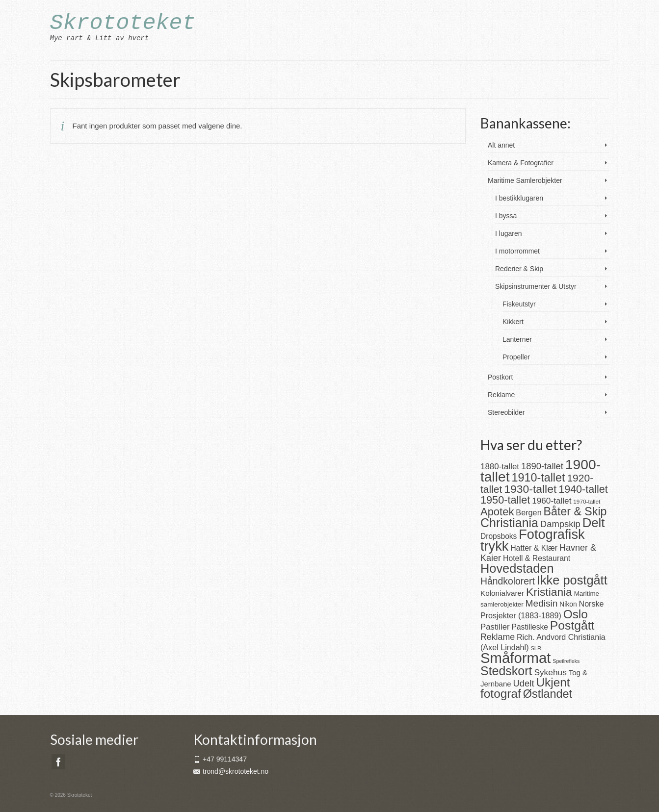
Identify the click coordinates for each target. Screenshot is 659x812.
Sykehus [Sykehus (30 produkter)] (550, 672)
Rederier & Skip (519, 269)
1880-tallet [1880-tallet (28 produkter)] (500, 467)
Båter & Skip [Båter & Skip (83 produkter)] (575, 511)
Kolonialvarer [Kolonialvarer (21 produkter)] (502, 593)
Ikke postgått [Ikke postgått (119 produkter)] (572, 580)
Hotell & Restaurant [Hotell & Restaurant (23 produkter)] (537, 558)
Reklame (501, 395)
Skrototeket (123, 23)
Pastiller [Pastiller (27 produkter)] (495, 627)
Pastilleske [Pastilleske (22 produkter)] (530, 627)
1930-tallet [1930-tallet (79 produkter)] (530, 489)
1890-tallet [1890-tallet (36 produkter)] (542, 466)
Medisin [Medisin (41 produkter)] (542, 603)
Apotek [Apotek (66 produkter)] (497, 512)
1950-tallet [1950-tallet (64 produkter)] (505, 500)
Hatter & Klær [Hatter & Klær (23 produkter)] (534, 548)
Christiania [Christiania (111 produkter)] (509, 523)
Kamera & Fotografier (521, 163)
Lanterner (517, 339)
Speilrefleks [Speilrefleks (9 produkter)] (566, 661)
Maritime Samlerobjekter (525, 180)
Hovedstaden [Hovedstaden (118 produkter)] (517, 568)
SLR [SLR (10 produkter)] (536, 648)
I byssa (506, 216)
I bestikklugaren (519, 198)
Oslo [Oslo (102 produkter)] (576, 614)
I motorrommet (517, 251)
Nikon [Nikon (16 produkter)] (568, 604)
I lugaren (508, 233)
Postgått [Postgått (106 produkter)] (572, 625)
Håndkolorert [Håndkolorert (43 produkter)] (508, 581)
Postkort (500, 377)
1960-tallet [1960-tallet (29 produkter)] (552, 501)
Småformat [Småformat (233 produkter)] (515, 658)
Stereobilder (506, 412)
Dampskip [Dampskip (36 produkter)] (560, 524)
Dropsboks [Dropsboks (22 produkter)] (499, 536)
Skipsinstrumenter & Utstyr (536, 286)
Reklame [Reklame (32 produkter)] (498, 637)
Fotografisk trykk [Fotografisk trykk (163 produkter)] (533, 540)
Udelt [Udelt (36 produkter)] (524, 683)
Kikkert (513, 322)
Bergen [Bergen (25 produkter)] (528, 512)
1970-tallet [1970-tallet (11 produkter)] (587, 501)
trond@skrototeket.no (231, 771)
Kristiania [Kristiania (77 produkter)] (549, 592)
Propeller (516, 357)
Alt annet (501, 145)
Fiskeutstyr (519, 304)
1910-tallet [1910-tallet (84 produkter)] (539, 478)
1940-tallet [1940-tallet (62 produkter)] (583, 489)
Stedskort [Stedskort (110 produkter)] (506, 671)
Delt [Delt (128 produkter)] (594, 523)
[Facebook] (58, 762)
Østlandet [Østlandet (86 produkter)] (548, 694)
